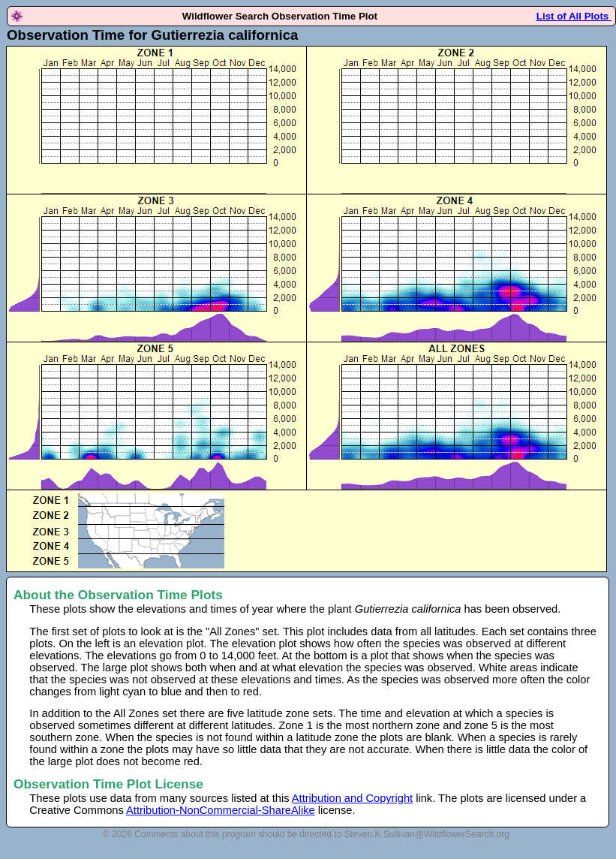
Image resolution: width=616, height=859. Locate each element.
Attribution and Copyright (352, 798)
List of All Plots (574, 16)
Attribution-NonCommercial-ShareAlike (221, 810)
